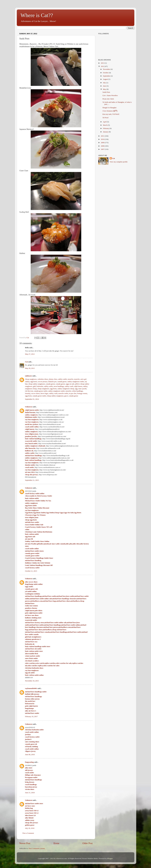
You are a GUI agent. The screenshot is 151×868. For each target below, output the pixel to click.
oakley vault (69, 386)
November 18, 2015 (32, 681)
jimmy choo (53, 379)
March (105, 125)
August (106, 79)
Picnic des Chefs (108, 99)
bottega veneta (82, 393)
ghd (34, 386)
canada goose (62, 382)
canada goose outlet (41, 391)
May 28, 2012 (30, 368)
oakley (27, 382)
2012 (103, 66)
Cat (26, 362)
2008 (103, 146)
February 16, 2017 (31, 716)
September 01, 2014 (32, 399)
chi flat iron (29, 391)
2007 (103, 149)
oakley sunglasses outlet (76, 382)
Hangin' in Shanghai (109, 108)
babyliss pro (52, 382)
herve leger (44, 393)
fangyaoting (29, 762)
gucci (66, 396)
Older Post (87, 843)
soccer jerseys (43, 382)
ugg (76, 389)
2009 (103, 143)
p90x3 (77, 384)
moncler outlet (63, 393)
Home (56, 843)
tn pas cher (73, 393)
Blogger (110, 858)
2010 (103, 139)
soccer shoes (36, 393)
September (107, 76)
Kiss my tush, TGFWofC (111, 114)
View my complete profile (119, 162)
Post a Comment (28, 833)
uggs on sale (70, 384)
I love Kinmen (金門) (110, 111)
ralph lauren (78, 386)
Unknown (29, 407)
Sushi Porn (106, 92)
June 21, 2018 (30, 793)
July (105, 83)
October (106, 73)
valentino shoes (43, 379)
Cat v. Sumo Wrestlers (110, 95)
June (105, 86)
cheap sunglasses (31, 379)
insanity (28, 393)
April (105, 122)
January (106, 132)
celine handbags (77, 391)
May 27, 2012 (30, 354)
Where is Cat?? (37, 15)
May (105, 89)
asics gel (83, 379)
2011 (103, 136)
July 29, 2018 (30, 828)
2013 (103, 63)
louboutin (40, 386)
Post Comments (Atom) (37, 848)
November (107, 69)
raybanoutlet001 (31, 688)
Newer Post (25, 843)
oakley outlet (62, 379)
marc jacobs (82, 389)
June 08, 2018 (30, 754)
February (106, 128)
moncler (71, 379)
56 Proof (105, 118)
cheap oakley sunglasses (37, 384)
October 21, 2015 (31, 571)
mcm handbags (59, 386)
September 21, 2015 (32, 480)
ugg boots (34, 382)
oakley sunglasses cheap (66, 389)
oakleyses (29, 376)
